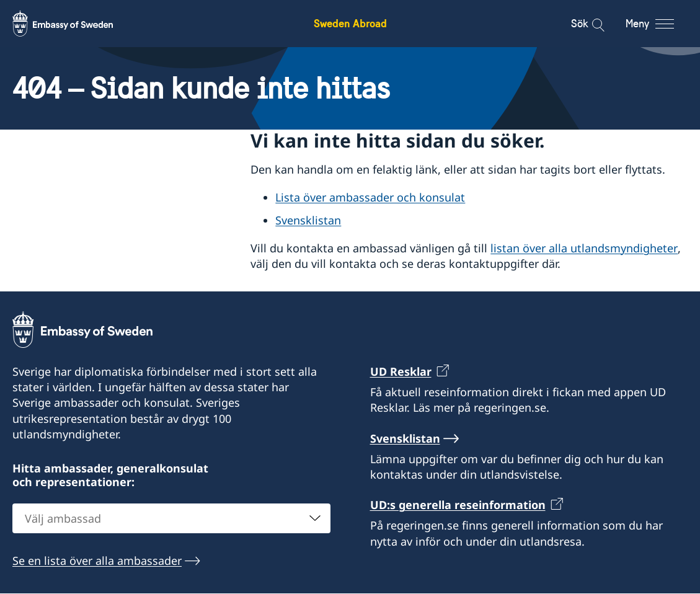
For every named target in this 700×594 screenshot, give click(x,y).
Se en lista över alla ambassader (97, 561)
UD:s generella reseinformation (458, 505)
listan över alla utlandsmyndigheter (584, 248)
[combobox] (171, 519)
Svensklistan (308, 220)
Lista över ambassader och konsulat (370, 198)
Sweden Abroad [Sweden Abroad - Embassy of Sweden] (350, 23)
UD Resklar (401, 371)
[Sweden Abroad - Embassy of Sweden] (74, 24)
